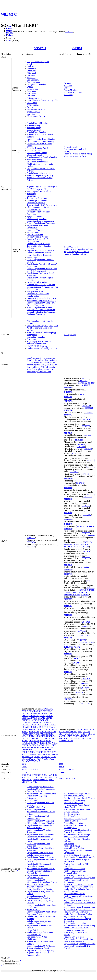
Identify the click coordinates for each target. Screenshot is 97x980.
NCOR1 (45, 736)
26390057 (68, 544)
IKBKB (31, 727)
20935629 (81, 642)
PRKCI (55, 743)
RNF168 (33, 747)
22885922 (68, 592)
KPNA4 (32, 729)
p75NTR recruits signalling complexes (43, 326)
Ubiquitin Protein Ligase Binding (40, 141)
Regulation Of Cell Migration (76, 912)
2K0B (39, 775)
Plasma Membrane (71, 90)
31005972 (68, 524)
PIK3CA (25, 743)
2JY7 (29, 775)
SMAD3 (40, 750)
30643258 (83, 381)
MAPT (33, 734)
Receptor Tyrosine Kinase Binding (41, 139)
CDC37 (25, 716)
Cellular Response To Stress (38, 244)
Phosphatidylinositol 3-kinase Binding (79, 925)
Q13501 (25, 772)
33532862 (87, 515)
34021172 (85, 378)
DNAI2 (25, 720)
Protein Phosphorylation (74, 823)
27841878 (81, 526)
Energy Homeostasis (35, 291)
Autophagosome (34, 82)
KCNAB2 (51, 727)
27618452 (89, 413)
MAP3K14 (63, 736)
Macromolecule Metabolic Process (41, 869)
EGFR (61, 732)
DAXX (34, 718)
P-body (30, 64)
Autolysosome (33, 105)
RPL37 (46, 747)
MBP (38, 734)
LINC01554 (45, 729)
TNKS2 (88, 738)
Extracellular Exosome (36, 109)
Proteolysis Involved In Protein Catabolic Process (40, 872)
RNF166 (25, 747)
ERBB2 (68, 732)
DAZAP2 (41, 718)
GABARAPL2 (28, 722)
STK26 (77, 738)
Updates (10, 35)
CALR (39, 713)
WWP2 (29, 761)
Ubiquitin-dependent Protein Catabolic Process (38, 208)
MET (70, 736)
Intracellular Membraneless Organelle (42, 100)
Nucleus (30, 66)
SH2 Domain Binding (36, 150)
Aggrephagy (32, 257)
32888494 (31, 542)
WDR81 (45, 759)
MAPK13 (52, 732)
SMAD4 (47, 750)
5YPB (45, 777)
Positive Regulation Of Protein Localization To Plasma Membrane (41, 308)
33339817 (74, 472)
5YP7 (29, 777)
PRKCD (48, 743)
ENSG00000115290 (67, 769)
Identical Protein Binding (37, 153)
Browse (9, 28)
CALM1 (32, 713)
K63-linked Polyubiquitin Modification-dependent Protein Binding (40, 164)
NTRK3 (25, 741)
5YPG (30, 780)
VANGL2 (26, 759)
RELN (49, 745)
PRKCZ (25, 745)
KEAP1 (25, 729)
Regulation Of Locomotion (75, 923)
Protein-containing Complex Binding (42, 157)
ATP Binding (69, 844)
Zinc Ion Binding (34, 128)
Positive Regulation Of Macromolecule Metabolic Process (41, 811)
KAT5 (44, 727)
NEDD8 (25, 738)
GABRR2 (47, 722)
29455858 (86, 419)
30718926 (82, 590)
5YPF (24, 780)
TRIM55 (54, 754)
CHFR (86, 729)
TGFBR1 (47, 752)
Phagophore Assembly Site (38, 62)
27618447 (76, 544)
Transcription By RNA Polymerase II (42, 205)
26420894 (81, 444)
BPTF (45, 711)
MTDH (32, 736)
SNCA (33, 752)
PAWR (42, 741)
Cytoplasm (31, 71)
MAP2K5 (44, 732)
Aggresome (32, 91)
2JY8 (34, 775)
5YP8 (34, 777)
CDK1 (37, 716)
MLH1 (50, 734)
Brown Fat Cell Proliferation (39, 282)
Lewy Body (32, 114)
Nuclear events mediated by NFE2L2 (42, 348)
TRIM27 (46, 754)
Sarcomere (31, 96)
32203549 (85, 567)
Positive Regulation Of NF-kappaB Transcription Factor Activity (41, 947)
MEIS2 (44, 734)
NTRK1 (45, 738)
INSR (88, 734)
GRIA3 (52, 725)
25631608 (87, 435)
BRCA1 (51, 711)
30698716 (88, 449)
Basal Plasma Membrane (74, 941)
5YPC (50, 777)
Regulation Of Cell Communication (41, 793)
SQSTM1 (40, 48)
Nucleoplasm (32, 68)
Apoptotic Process (34, 216)
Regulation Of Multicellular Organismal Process (38, 877)
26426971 (83, 394)
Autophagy (31, 214)
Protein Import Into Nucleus (38, 212)
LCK (38, 729)
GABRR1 (38, 722)
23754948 (74, 540)
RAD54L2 (41, 745)
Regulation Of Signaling (37, 796)
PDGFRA (77, 736)
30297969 (76, 595)
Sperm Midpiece (34, 112)
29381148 (68, 397)
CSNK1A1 (26, 718)
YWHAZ (36, 761)
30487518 (80, 483)
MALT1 (25, 732)
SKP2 (52, 747)
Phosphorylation (70, 828)
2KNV (44, 775)
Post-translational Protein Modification (37, 938)
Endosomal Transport (36, 230)
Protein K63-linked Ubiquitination (41, 285)
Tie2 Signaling (70, 335)
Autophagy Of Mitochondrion (39, 191)
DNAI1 (49, 718)
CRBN (43, 716)
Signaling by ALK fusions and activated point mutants (39, 343)
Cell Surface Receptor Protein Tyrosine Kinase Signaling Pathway (80, 799)
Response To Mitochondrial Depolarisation (38, 295)
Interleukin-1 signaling (36, 337)
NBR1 (38, 736)
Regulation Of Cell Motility (75, 916)
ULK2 (48, 757)
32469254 (68, 410)
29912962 (86, 426)
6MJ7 (51, 780)
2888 (61, 764)
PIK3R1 (33, 743)
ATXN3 (25, 711)
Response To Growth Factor (38, 885)
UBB (43, 757)
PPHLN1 (40, 743)
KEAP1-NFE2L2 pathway (38, 346)
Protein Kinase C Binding (37, 123)
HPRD (9, 40)
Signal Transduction (72, 247)
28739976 (68, 415)
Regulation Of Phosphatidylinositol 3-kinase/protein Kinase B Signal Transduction (79, 859)
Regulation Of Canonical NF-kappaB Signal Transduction (42, 265)
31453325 (86, 385)
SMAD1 (25, 750)
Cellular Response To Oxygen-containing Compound (39, 922)
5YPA (40, 777)
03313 (61, 767)
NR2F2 (39, 738)
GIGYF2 (62, 734)
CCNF (54, 713)
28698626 (68, 488)
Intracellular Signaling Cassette (40, 889)
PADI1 (36, 741)
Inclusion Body (33, 89)
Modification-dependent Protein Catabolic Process (40, 933)
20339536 (91, 535)
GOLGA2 (70, 734)
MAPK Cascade (33, 910)
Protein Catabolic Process (37, 237)
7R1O (35, 782)
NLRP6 (32, 738)
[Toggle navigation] (2, 22)
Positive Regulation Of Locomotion (78, 887)
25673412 (85, 474)
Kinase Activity (33, 930)
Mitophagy (31, 194)
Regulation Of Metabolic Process (40, 834)
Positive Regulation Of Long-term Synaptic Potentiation (41, 304)
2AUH (67, 778)
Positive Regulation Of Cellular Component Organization (77, 929)
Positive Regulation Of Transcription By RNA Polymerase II (42, 270)
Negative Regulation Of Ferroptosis (41, 298)
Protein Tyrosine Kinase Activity (77, 805)
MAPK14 (26, 734)
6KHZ (46, 780)
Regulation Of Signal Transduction (41, 789)
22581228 (79, 440)
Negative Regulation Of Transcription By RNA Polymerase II (42, 188)
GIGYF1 (86, 732)
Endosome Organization (37, 219)
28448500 (68, 615)
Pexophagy (31, 196)
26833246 (68, 387)
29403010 (68, 499)
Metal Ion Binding (34, 159)
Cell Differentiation (35, 235)
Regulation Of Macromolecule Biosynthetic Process (39, 865)
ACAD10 (44, 709)
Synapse (30, 107)
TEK (82, 738)
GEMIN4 (26, 725)
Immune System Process (37, 200)
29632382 (85, 595)
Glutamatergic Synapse (36, 116)
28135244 (85, 547)
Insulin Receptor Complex (74, 869)
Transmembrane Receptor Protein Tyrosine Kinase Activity (77, 795)
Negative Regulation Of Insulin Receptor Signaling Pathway (76, 253)
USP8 (53, 757)
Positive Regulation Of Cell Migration (79, 878)
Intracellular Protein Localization (40, 221)
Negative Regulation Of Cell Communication (39, 954)
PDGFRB (85, 736)
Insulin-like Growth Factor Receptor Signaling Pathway (78, 890)
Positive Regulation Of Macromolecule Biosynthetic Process (42, 881)
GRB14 (77, 48)
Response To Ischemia (36, 203)
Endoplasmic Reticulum (37, 84)
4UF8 (55, 775)
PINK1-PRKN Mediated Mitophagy (42, 332)
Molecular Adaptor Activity (75, 156)
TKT (54, 752)
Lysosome (31, 75)
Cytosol (30, 87)
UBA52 (37, 757)
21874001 (91, 590)
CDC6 (31, 716)
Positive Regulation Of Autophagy (41, 223)
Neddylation (32, 335)
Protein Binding (33, 125)
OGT (31, 741)
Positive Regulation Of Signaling (40, 821)
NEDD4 (52, 736)
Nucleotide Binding (72, 846)
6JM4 (40, 780)
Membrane (68, 95)
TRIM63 (25, 757)
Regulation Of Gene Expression (40, 853)
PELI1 (48, 741)
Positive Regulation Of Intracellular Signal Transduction (41, 906)
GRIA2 (46, 725)
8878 (24, 764)
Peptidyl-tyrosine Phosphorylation (78, 830)
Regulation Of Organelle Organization (79, 907)
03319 (24, 767)
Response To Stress (35, 791)
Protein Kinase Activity (36, 896)
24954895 (90, 383)
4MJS (50, 775)
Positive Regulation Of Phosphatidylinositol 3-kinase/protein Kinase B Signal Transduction (79, 834)
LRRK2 (54, 729)
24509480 (85, 592)
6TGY (24, 782)
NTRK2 (52, 738)
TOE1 (24, 754)
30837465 (81, 447)
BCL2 (31, 711)
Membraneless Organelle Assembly (41, 301)
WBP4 (38, 759)
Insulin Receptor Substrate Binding (78, 914)
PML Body (31, 93)
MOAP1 (25, 736)
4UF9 (24, 777)
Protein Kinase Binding (36, 132)
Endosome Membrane (73, 92)
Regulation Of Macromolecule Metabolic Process (39, 826)
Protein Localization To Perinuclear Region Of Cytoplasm (41, 313)
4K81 (73, 778)
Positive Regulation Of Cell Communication (38, 817)
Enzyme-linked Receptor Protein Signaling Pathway (77, 811)
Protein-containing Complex (38, 898)
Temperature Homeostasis (37, 198)
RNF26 (40, 747)
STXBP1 (40, 752)
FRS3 (80, 732)
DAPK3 (92, 729)
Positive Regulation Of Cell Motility (79, 885)
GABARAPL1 (43, 720)
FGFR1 (74, 732)
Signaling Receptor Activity (38, 148)
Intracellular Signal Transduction (40, 255)
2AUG (61, 778)
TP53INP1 (31, 754)
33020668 (89, 408)
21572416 (82, 383)
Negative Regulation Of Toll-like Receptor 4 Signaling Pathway (40, 252)
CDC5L (79, 729)
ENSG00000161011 (30, 769)
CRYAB (49, 716)
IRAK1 (38, 727)
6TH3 (30, 782)
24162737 (31, 538)
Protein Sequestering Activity (39, 173)
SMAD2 (33, 750)
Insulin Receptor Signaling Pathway (78, 249)
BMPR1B (38, 711)
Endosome (31, 78)
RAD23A (33, 745)
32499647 (68, 595)
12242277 (69, 32)
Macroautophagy (34, 232)
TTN (31, 757)
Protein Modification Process (39, 837)
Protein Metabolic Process (38, 807)
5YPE (56, 777)
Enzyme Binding (34, 130)
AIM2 (51, 709)
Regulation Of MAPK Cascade (76, 900)
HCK (77, 734)
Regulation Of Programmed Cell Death (80, 944)
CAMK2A (47, 713)
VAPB (33, 759)
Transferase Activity (35, 887)
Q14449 (62, 772)
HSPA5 (25, 727)
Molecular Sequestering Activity (40, 175)
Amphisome (32, 103)
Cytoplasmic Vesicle (35, 98)
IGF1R (82, 734)
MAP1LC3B (34, 732)
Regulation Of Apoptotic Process (40, 857)
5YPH (35, 780)
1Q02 (24, 775)
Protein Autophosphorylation (75, 819)
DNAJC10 (33, 720)
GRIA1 (40, 725)
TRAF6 (39, 754)
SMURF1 (26, 752)
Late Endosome (33, 80)
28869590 (76, 592)
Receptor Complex (71, 821)
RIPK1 (55, 745)
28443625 (68, 606)
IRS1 (93, 734)
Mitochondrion (33, 73)
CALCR (25, 713)
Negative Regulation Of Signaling (41, 950)
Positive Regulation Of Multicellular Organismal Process (42, 913)
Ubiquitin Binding (34, 155)
